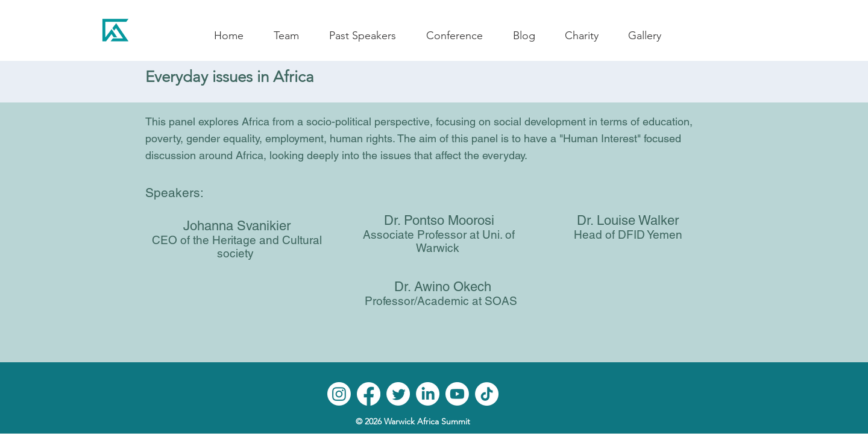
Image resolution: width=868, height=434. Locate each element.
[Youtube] (457, 394)
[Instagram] (339, 394)
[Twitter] (398, 394)
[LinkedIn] (428, 394)
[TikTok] (487, 394)
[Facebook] (369, 394)
